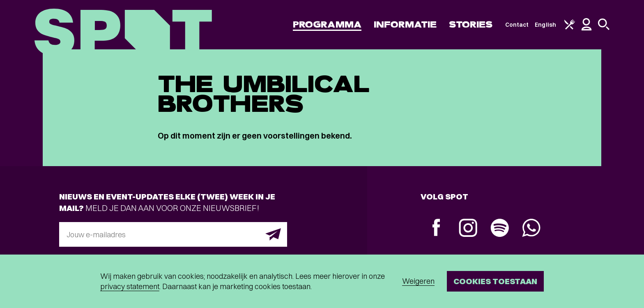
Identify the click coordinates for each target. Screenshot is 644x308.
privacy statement (130, 286)
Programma (327, 24)
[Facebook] (436, 228)
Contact (517, 25)
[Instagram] (468, 229)
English (545, 25)
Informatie (405, 24)
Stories (471, 24)
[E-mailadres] (173, 234)
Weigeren (418, 281)
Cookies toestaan (495, 281)
